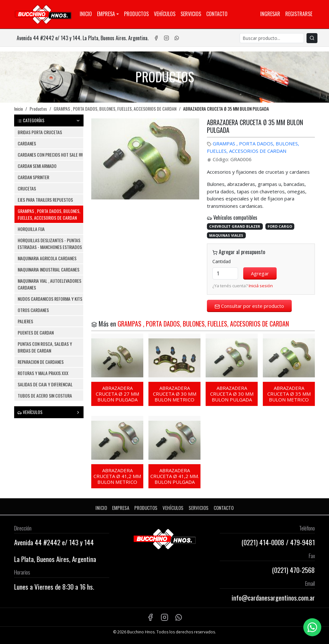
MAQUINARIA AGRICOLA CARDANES (47, 258)
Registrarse (299, 14)
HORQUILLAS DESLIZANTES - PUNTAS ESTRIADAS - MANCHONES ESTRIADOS (50, 244)
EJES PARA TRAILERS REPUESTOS (45, 200)
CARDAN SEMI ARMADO (37, 166)
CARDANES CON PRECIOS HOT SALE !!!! (50, 155)
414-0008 (272, 542)
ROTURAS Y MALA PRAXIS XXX (43, 373)
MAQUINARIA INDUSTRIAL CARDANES (49, 269)
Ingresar (270, 14)
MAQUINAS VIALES (226, 235)
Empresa (106, 14)
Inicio (86, 14)
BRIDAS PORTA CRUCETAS (40, 132)
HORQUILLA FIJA (31, 229)
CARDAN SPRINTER (33, 177)
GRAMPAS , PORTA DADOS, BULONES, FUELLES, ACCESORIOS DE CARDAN (115, 109)
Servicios (191, 14)
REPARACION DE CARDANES (41, 362)
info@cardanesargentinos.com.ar (273, 598)
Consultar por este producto (249, 306)
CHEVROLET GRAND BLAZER (235, 226)
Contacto (217, 14)
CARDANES (27, 143)
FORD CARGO (280, 226)
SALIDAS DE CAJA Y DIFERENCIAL (45, 384)
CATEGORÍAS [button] (49, 120)
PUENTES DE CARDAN (36, 332)
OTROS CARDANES (33, 310)
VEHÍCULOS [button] (49, 412)
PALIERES (25, 321)
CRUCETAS (27, 188)
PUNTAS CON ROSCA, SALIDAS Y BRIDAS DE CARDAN (45, 347)
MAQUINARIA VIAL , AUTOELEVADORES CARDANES (49, 284)
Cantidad (222, 261)
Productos (136, 14)
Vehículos (165, 14)
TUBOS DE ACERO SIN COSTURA (45, 396)
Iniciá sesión (261, 286)
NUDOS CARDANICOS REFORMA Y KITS (50, 299)
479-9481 (302, 542)
